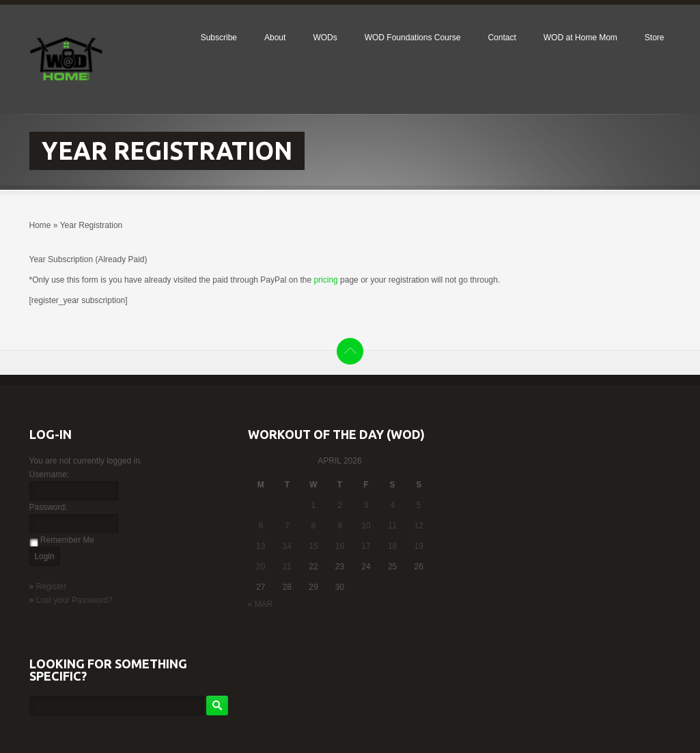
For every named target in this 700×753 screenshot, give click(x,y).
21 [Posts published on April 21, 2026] (287, 567)
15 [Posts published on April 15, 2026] (313, 546)
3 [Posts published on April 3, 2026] (366, 505)
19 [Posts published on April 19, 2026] (419, 546)
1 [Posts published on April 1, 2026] (314, 505)
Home (40, 225)
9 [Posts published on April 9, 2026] (340, 526)
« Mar (261, 604)
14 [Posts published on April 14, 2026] (287, 546)
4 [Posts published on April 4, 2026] (392, 505)
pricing (325, 280)
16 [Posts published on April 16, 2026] (340, 546)
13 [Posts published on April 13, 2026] (261, 546)
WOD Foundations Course (413, 38)
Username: (50, 474)
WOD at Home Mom (580, 38)
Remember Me (67, 540)
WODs (325, 38)
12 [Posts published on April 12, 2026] (419, 526)
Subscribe (219, 38)
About (275, 38)
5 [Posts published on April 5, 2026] (419, 505)
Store (655, 38)
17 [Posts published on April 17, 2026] (366, 546)
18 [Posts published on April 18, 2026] (392, 546)
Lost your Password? (74, 600)
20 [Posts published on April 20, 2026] (261, 567)
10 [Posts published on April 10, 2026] (366, 526)
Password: (48, 507)
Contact (502, 38)
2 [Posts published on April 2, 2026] (340, 505)
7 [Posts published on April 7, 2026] (287, 526)
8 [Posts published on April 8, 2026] (314, 526)
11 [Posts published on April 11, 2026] (392, 526)
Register (52, 586)
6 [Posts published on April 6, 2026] (261, 526)
